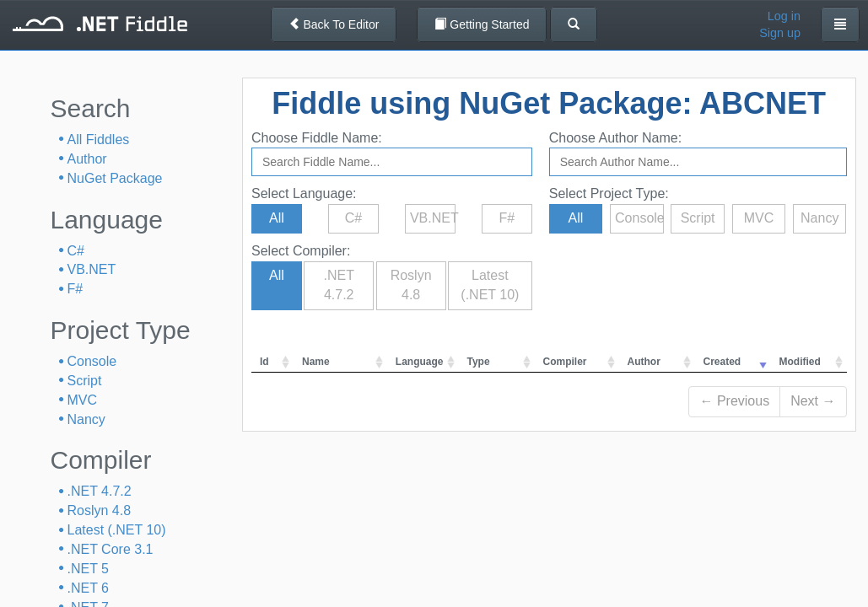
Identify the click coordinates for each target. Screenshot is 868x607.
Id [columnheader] (264, 362)
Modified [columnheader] (800, 362)
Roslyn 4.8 (100, 510)
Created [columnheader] (722, 362)
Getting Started (482, 24)
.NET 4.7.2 (100, 491)
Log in (784, 16)
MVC (83, 400)
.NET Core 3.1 (111, 549)
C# (76, 251)
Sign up (780, 33)
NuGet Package (115, 178)
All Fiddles (99, 140)
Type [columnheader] (479, 362)
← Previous (734, 401)
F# (75, 289)
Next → (813, 401)
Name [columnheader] (316, 362)
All (277, 218)
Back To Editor (334, 24)
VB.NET (92, 269)
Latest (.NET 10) (117, 530)
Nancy (86, 419)
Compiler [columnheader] (565, 362)
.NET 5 (89, 569)
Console (92, 361)
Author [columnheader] (644, 362)
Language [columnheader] (420, 362)
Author (87, 159)
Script (85, 381)
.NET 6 (89, 588)
